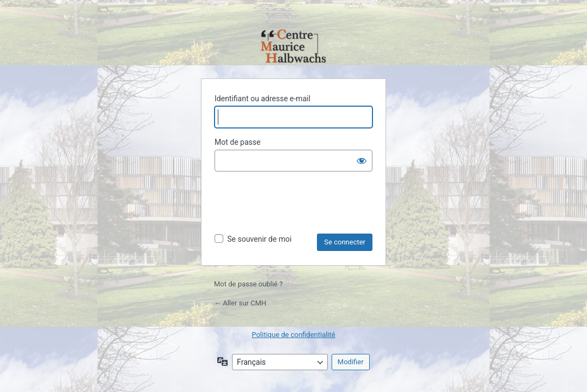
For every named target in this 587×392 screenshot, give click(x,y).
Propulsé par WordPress (293, 47)
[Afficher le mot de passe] (362, 161)
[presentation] (297, 207)
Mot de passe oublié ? (248, 284)
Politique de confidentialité (293, 335)
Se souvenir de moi (259, 239)
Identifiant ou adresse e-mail (262, 99)
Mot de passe (237, 142)
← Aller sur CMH (240, 303)
